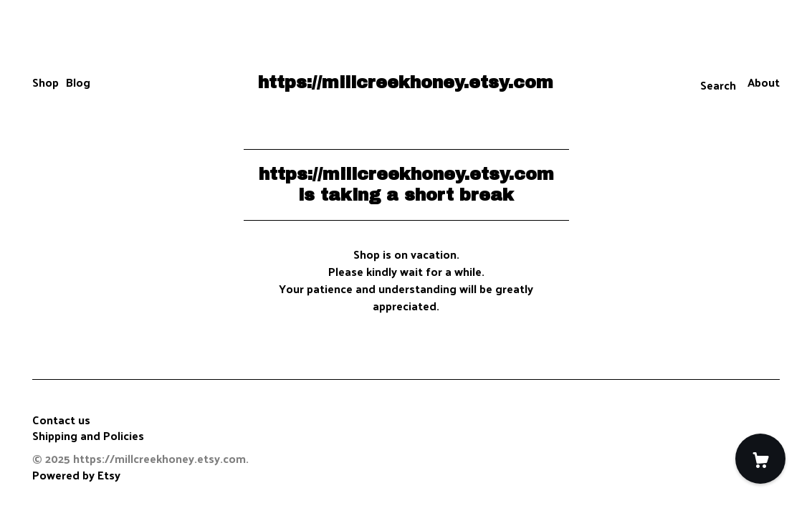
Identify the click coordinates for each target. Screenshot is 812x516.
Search (718, 85)
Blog (78, 82)
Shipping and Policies (88, 435)
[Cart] (760, 459)
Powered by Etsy (76, 475)
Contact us (61, 420)
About (764, 82)
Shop (46, 82)
